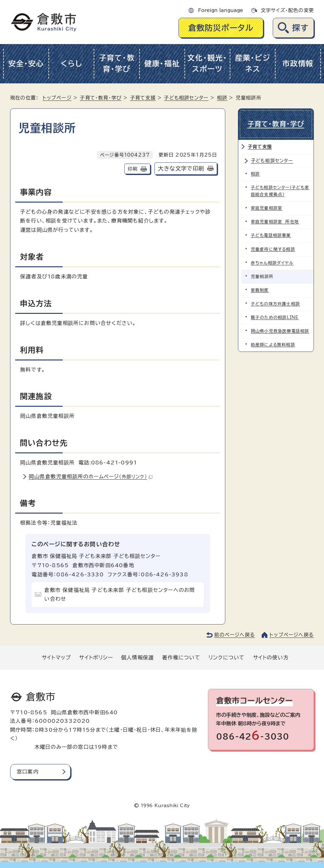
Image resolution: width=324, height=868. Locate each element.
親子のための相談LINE (275, 317)
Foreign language (221, 10)
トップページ (57, 98)
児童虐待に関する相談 (273, 249)
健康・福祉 (162, 64)
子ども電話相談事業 (271, 235)
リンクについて (227, 657)
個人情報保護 (137, 657)
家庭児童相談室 (267, 208)
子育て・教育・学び (117, 63)
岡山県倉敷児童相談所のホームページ (91, 476)
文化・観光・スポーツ (207, 63)
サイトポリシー (96, 657)
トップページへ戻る (292, 635)
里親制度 (260, 290)
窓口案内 (28, 772)
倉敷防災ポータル (221, 28)
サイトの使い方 (271, 657)
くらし (71, 64)
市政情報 (298, 64)
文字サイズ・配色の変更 (287, 10)
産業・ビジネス (253, 63)
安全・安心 (26, 64)
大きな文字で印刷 (181, 168)
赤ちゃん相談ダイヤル (272, 263)
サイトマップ (56, 657)
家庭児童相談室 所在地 (275, 222)
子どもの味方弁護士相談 (275, 304)
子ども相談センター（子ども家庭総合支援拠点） (280, 191)
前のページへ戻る (235, 635)
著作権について (181, 657)
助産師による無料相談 (273, 344)
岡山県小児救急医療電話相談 (280, 331)
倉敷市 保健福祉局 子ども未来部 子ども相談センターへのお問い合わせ (120, 595)
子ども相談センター (186, 98)
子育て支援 (143, 98)
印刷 (133, 169)
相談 (222, 98)
